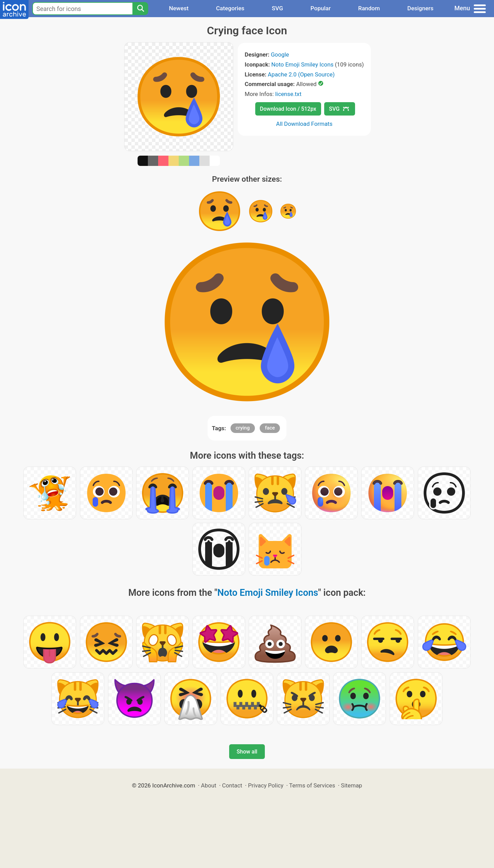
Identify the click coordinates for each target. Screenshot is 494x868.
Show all (247, 752)
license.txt (288, 94)
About (209, 785)
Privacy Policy (266, 785)
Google (280, 55)
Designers (420, 8)
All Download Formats (304, 124)
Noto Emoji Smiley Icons (302, 64)
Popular (321, 8)
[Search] (140, 9)
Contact (232, 785)
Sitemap (352, 785)
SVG (277, 8)
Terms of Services (312, 785)
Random (369, 8)
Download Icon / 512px (288, 109)
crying (243, 428)
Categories (230, 8)
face (270, 428)
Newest (179, 8)
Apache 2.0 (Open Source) (301, 74)
